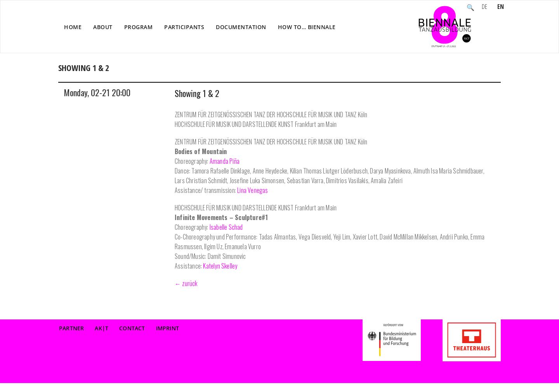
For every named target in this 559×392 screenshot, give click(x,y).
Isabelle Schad (226, 227)
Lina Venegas (253, 190)
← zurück (186, 283)
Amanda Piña (225, 161)
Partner (71, 328)
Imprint (168, 328)
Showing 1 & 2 (197, 93)
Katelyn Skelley (220, 266)
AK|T (102, 328)
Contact (132, 328)
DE (484, 7)
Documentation (241, 27)
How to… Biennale (307, 27)
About (103, 27)
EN (501, 7)
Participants (184, 27)
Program (139, 27)
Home (73, 27)
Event (444, 76)
